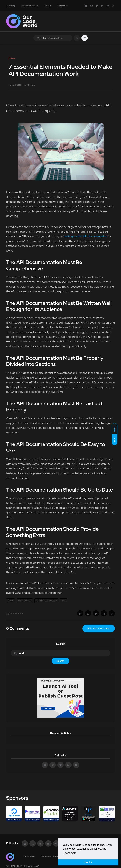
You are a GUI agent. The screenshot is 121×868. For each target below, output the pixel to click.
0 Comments (17, 628)
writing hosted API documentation (86, 236)
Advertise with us (30, 6)
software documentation (46, 601)
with (11, 6)
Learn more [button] (70, 853)
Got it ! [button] (88, 862)
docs (64, 601)
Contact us (62, 6)
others (11, 601)
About (48, 6)
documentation (25, 601)
